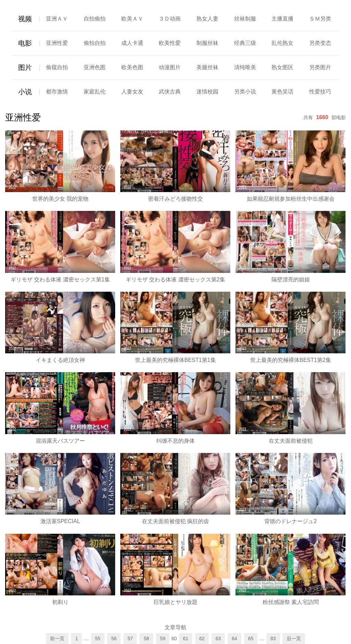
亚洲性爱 (57, 43)
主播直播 (282, 19)
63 (218, 639)
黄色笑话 (282, 92)
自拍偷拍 (95, 19)
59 (163, 639)
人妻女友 (132, 92)
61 (186, 639)
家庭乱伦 (95, 92)
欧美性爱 (170, 43)
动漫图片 (170, 67)
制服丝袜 (207, 43)
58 (146, 639)
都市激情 (57, 92)
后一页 (294, 639)
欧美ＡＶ (132, 19)
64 (234, 639)
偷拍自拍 (95, 43)
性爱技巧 (320, 92)
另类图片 (320, 67)
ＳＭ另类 (320, 19)
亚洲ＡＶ (57, 19)
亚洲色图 (95, 67)
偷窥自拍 (57, 67)
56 (114, 639)
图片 (25, 67)
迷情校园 (207, 92)
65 (251, 639)
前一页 (57, 639)
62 (202, 639)
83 (273, 639)
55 (98, 639)
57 (130, 639)
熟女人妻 (207, 19)
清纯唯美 (245, 67)
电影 (25, 43)
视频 (25, 19)
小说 (25, 92)
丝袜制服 (245, 19)
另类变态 (320, 43)
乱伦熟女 (282, 43)
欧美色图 (132, 67)
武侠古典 (170, 92)
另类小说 (245, 92)
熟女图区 (282, 67)
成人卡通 (132, 43)
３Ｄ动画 (170, 19)
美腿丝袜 (207, 67)
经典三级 (245, 43)
